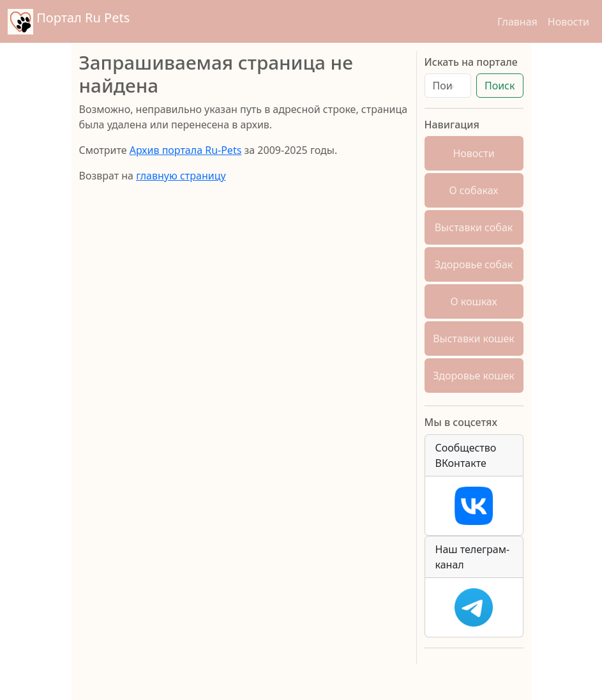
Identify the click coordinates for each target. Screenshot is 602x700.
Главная (517, 22)
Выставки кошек (474, 339)
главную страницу (181, 176)
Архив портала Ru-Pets (186, 150)
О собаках (474, 190)
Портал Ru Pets (69, 22)
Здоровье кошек (474, 376)
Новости (568, 22)
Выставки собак (474, 227)
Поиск (500, 86)
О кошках (473, 301)
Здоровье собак (474, 264)
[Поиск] (448, 86)
